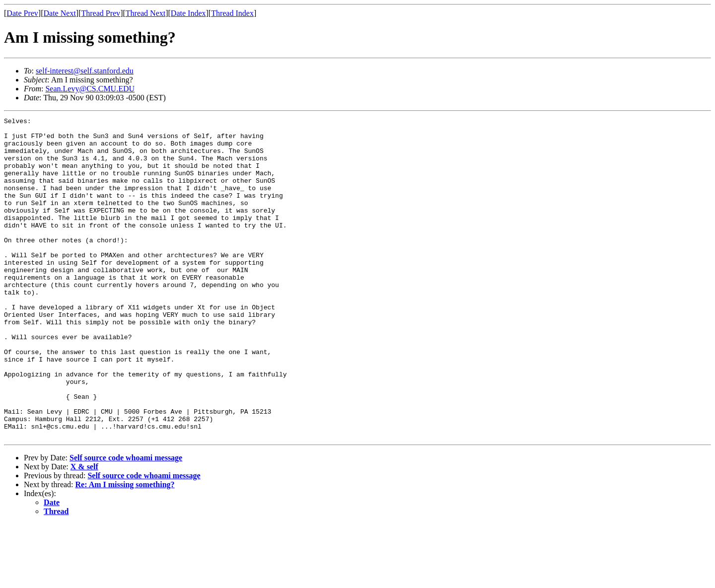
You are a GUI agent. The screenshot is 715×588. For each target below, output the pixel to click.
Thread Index (232, 13)
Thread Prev (101, 13)
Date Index (188, 13)
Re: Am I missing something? (125, 549)
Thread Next (145, 13)
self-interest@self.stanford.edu (85, 71)
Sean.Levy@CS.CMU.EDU (90, 89)
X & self (84, 531)
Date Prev (22, 13)
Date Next (60, 13)
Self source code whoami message (126, 522)
